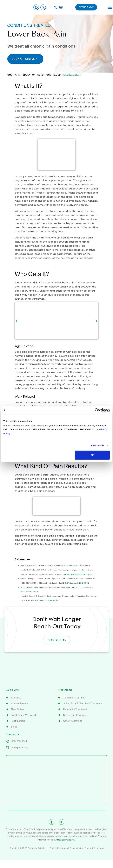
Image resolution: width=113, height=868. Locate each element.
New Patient (18, 709)
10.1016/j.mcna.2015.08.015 (46, 600)
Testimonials (18, 721)
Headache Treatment (75, 709)
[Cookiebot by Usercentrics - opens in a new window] (97, 410)
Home (9, 75)
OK (92, 455)
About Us (16, 698)
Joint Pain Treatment (75, 698)
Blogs (14, 727)
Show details (97, 445)
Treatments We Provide (24, 715)
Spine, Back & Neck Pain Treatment (83, 703)
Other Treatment (72, 721)
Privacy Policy (77, 848)
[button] (17, 321)
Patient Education (25, 75)
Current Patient (20, 703)
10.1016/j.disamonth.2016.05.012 (76, 583)
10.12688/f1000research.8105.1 (79, 574)
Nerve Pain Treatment (75, 715)
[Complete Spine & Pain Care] (56, 780)
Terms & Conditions (94, 848)
